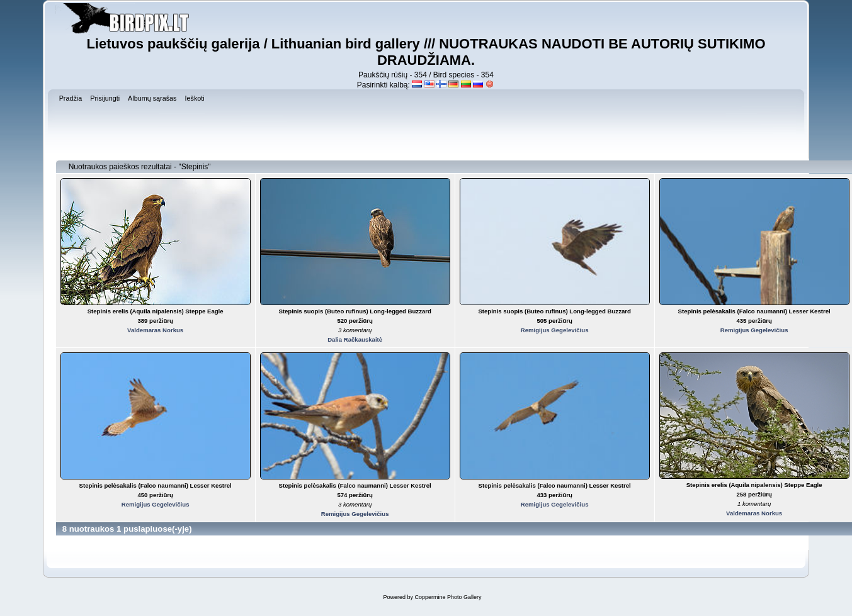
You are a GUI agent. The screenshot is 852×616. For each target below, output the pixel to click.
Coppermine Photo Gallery (448, 597)
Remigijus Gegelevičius (555, 330)
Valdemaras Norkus (155, 330)
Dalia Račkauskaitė (355, 339)
